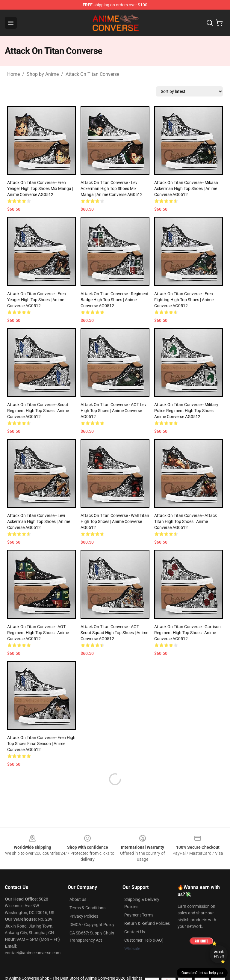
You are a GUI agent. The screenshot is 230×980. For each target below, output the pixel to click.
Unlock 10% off (219, 954)
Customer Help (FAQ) (144, 926)
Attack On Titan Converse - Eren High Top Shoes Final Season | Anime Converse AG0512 (41, 744)
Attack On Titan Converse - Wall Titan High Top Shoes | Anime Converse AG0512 (115, 521)
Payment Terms (139, 901)
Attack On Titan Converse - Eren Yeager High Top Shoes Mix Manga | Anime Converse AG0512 (40, 189)
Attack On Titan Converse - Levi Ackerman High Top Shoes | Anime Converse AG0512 (39, 521)
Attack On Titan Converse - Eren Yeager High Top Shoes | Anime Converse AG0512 (37, 300)
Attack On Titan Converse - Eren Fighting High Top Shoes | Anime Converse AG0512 (184, 300)
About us (78, 885)
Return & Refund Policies (147, 909)
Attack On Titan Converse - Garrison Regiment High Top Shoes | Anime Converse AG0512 (187, 633)
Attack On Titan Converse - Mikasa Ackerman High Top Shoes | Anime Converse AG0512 (186, 189)
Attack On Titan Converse (92, 74)
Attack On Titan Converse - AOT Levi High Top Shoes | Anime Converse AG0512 (114, 411)
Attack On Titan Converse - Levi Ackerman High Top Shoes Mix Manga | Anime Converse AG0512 (112, 189)
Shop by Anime (43, 74)
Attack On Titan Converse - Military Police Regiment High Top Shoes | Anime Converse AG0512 (186, 411)
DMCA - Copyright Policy (92, 910)
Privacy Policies (84, 902)
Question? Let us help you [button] (202, 973)
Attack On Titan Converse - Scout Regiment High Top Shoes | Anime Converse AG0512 (38, 411)
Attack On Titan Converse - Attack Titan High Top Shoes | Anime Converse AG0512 (186, 521)
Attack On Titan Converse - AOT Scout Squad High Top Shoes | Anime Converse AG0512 (114, 633)
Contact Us (135, 917)
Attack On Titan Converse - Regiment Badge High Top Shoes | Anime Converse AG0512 (115, 300)
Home (13, 74)
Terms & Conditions (87, 893)
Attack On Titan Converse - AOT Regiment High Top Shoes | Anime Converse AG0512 (38, 633)
